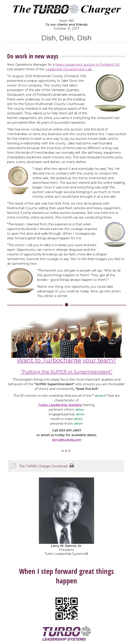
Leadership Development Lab (69, 69)
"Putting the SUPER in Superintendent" (67, 372)
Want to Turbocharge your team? (67, 360)
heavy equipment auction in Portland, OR (87, 65)
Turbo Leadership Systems (60, 405)
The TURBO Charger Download (43, 466)
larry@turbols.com (67, 440)
